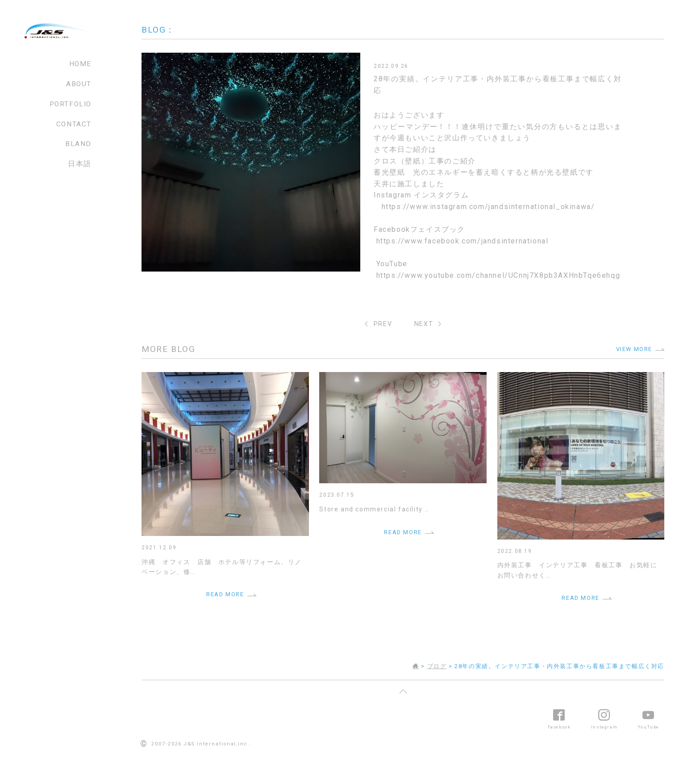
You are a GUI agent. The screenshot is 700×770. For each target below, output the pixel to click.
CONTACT (74, 124)
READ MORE (225, 594)
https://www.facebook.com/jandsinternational (462, 241)
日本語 (80, 164)
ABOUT (79, 84)
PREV (383, 324)
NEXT (424, 324)
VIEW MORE (634, 349)
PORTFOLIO (71, 104)
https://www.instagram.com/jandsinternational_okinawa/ (488, 207)
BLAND (78, 144)
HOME (80, 64)
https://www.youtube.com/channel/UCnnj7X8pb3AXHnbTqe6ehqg (498, 275)
